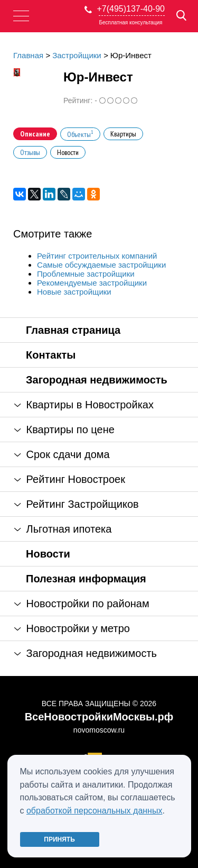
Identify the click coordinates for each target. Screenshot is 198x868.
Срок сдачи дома (62, 454)
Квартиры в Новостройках (84, 405)
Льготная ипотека (63, 529)
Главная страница (73, 330)
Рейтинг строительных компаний (97, 256)
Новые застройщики (74, 292)
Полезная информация (86, 579)
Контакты (51, 355)
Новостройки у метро (72, 628)
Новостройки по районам (82, 604)
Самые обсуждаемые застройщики (101, 265)
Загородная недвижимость (97, 380)
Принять (59, 839)
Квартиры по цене (64, 430)
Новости (48, 554)
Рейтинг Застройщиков (77, 504)
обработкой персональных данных (95, 811)
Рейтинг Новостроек (70, 479)
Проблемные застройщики (86, 274)
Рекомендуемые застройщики (92, 283)
